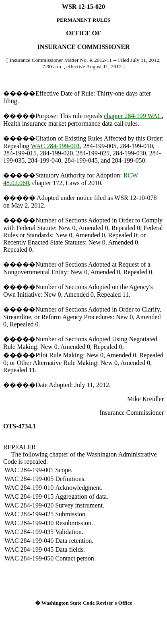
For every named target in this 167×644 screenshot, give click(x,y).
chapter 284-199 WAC (133, 116)
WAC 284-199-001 (56, 146)
